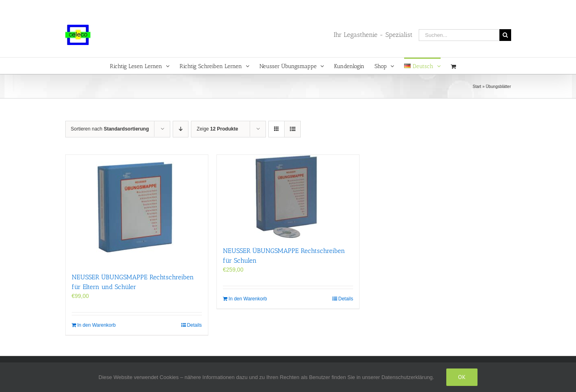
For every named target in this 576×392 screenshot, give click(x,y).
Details (194, 325)
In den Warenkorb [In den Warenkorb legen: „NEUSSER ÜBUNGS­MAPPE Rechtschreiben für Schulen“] (248, 299)
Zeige (217, 129)
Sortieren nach (110, 129)
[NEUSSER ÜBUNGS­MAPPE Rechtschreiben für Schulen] (288, 196)
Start (477, 87)
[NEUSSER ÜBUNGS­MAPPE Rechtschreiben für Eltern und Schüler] (137, 210)
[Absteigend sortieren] (181, 129)
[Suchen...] (459, 35)
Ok (462, 377)
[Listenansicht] (292, 129)
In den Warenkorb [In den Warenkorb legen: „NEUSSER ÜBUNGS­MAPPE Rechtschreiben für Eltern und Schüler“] (97, 325)
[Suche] (505, 35)
